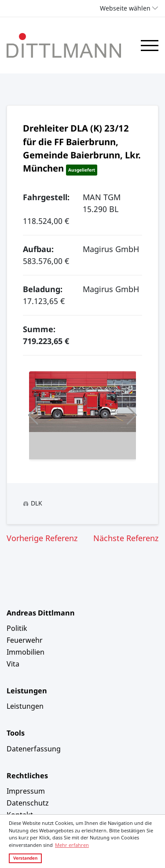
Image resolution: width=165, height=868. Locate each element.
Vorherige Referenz (42, 538)
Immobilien (26, 652)
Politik (17, 628)
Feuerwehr (25, 640)
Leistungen (25, 706)
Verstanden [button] (25, 858)
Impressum (26, 791)
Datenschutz (28, 803)
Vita (13, 664)
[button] (33, 415)
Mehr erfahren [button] (72, 845)
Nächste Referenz (126, 538)
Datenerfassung (34, 749)
